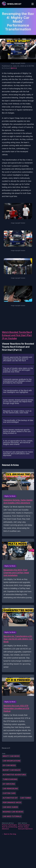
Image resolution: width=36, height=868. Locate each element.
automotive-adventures (14, 775)
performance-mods (12, 802)
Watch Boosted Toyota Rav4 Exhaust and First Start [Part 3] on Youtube (17, 335)
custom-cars (9, 793)
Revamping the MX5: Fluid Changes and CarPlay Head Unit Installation (16, 573)
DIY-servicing (9, 784)
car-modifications (12, 761)
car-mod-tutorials (12, 816)
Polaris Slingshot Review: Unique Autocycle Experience (25, 827)
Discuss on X (6, 748)
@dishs (14, 68)
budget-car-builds (12, 770)
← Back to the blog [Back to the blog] (9, 834)
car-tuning (26, 798)
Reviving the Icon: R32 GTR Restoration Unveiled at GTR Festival (16, 708)
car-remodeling (10, 789)
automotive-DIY (10, 798)
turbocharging (10, 779)
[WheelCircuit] (12, 4)
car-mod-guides (10, 807)
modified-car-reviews (13, 812)
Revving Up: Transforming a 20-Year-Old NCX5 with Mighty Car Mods (18, 639)
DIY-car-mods (9, 765)
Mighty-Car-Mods (11, 756)
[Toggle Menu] (33, 4)
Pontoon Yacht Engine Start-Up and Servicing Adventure (10, 827)
